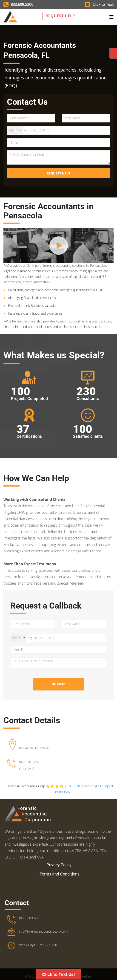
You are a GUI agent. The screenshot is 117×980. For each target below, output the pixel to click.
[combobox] (15, 130)
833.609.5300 (18, 4)
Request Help (58, 173)
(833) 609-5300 (30, 918)
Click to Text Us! (58, 974)
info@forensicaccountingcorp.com (43, 931)
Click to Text (99, 4)
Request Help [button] (60, 16)
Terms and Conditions (60, 874)
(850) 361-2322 (30, 762)
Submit (58, 684)
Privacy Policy (59, 865)
